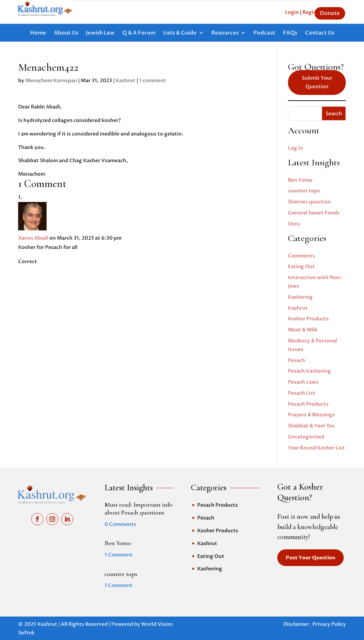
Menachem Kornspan (51, 81)
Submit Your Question (317, 82)
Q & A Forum (139, 33)
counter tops (304, 191)
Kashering (300, 297)
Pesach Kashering (309, 371)
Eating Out (301, 266)
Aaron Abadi (33, 238)
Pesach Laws (303, 382)
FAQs (290, 33)
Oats (294, 224)
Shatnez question (309, 202)
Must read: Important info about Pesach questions (138, 508)
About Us (66, 33)
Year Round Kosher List (316, 448)
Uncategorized (306, 437)
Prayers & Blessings (311, 415)
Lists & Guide (180, 33)
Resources (225, 33)
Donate (330, 13)
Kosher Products (308, 319)
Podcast (264, 33)
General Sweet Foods (314, 213)
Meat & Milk (303, 330)
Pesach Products (308, 404)
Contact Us (320, 33)
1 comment (152, 81)
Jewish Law (100, 33)
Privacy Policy (329, 624)
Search (334, 114)
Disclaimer (296, 624)
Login (292, 12)
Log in (295, 148)
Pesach (296, 360)
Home (38, 33)
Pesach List (302, 393)
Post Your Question (311, 558)
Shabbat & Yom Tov (311, 426)
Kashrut (125, 81)
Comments (301, 256)
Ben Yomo (300, 180)
